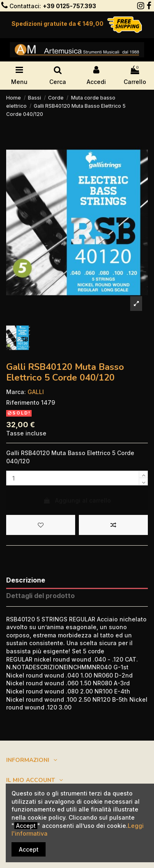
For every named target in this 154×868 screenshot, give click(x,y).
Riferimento (23, 402)
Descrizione (26, 580)
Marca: (16, 392)
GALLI (36, 392)
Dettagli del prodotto (40, 596)
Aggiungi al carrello (77, 500)
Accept (29, 849)
